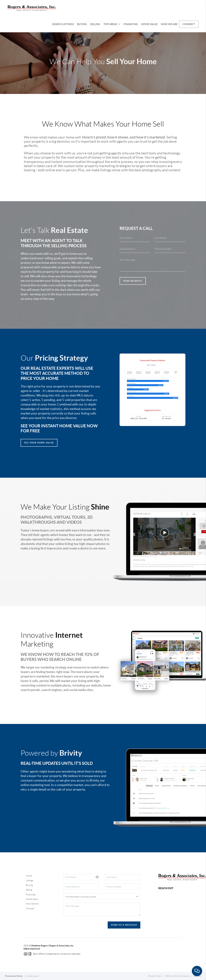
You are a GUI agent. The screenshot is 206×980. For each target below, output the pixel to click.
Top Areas (112, 24)
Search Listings (63, 24)
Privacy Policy (155, 976)
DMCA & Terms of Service (177, 976)
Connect (189, 24)
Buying (82, 24)
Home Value (149, 24)
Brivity (20, 976)
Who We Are (169, 24)
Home (29, 876)
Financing (131, 24)
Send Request (133, 281)
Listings (30, 880)
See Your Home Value (39, 443)
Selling (95, 24)
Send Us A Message (124, 925)
